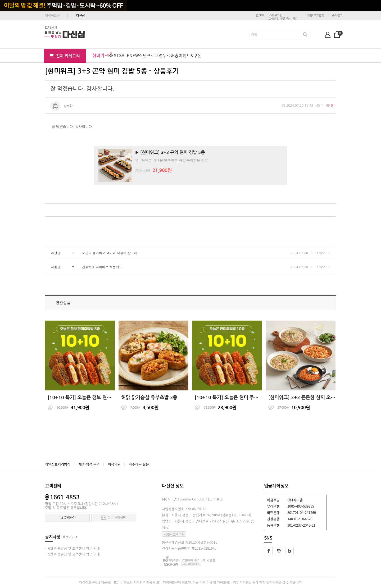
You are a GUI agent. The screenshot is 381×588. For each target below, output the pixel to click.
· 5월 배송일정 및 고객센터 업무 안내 (72, 554)
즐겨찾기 (337, 15)
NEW (134, 55)
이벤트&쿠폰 (190, 55)
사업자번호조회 (174, 534)
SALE (124, 55)
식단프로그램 (151, 55)
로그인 (260, 15)
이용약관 (114, 464)
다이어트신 (53, 16)
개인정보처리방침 (58, 464)
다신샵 (81, 16)
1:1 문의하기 (67, 518)
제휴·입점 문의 (89, 464)
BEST (114, 55)
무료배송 (171, 55)
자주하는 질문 (139, 464)
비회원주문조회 (315, 15)
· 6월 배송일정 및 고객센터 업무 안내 (72, 548)
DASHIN (51, 27)
